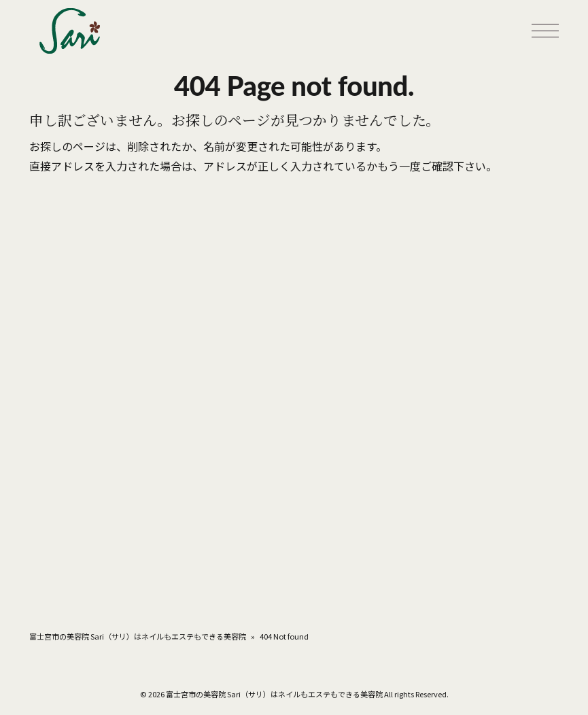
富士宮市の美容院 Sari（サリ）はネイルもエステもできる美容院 (138, 636)
